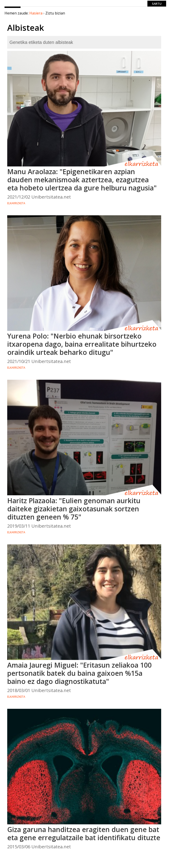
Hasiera (36, 13)
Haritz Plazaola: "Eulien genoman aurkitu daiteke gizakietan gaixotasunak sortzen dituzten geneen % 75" (74, 509)
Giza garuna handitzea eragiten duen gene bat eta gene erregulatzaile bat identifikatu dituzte (84, 834)
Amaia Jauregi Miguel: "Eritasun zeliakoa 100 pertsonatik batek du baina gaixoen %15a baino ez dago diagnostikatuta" (79, 673)
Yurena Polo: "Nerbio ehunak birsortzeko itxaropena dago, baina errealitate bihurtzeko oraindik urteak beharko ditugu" (82, 344)
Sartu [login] (157, 4)
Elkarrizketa (16, 203)
